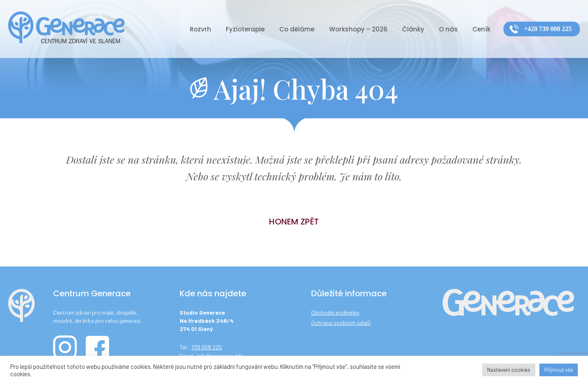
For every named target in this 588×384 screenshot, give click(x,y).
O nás (448, 29)
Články (413, 29)
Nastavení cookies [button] (509, 370)
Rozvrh (200, 29)
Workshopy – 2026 (358, 29)
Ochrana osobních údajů (341, 323)
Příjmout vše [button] (559, 370)
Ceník (481, 29)
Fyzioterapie (245, 29)
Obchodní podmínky (335, 312)
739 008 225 (207, 347)
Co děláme (297, 29)
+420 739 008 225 (548, 29)
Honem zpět (294, 222)
